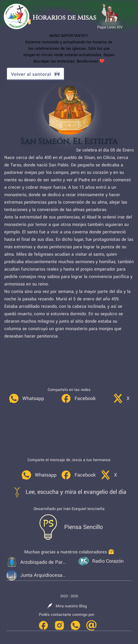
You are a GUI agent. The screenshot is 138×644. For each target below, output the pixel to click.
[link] (26, 398)
